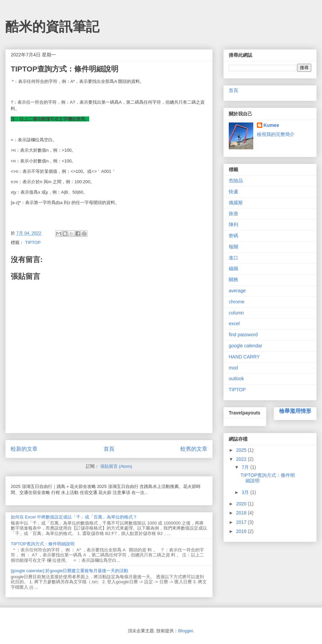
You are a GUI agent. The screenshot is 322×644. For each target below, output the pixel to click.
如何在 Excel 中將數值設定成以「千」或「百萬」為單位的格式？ (74, 517)
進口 (233, 258)
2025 (242, 450)
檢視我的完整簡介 (276, 134)
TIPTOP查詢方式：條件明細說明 (43, 544)
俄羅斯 (236, 203)
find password (243, 335)
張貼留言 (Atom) (116, 466)
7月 (246, 467)
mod (233, 368)
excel (234, 324)
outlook (236, 379)
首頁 (109, 449)
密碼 (233, 236)
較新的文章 (24, 449)
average (237, 291)
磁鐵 (233, 268)
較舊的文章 (194, 449)
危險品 (236, 181)
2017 (242, 522)
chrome (237, 302)
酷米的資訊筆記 (52, 27)
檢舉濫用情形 (295, 411)
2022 (242, 459)
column (236, 313)
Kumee (272, 125)
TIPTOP (33, 242)
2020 (242, 504)
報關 (233, 247)
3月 (246, 492)
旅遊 (233, 213)
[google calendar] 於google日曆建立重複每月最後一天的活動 (69, 571)
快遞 (233, 192)
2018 (242, 513)
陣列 (233, 225)
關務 (233, 280)
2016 (242, 531)
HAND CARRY (244, 357)
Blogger (185, 631)
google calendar (246, 346)
